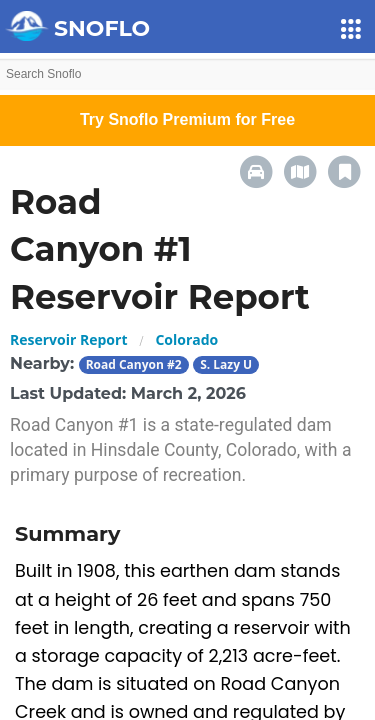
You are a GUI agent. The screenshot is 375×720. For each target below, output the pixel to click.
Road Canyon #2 (134, 364)
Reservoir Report (68, 339)
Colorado (186, 339)
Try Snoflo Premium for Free (187, 119)
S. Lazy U (226, 364)
